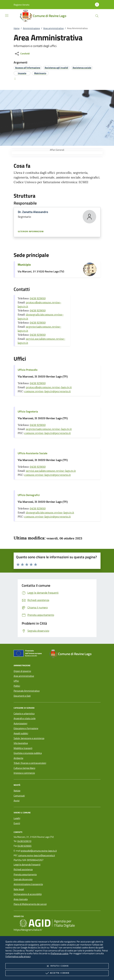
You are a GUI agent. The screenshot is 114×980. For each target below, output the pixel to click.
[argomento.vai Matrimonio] (40, 73)
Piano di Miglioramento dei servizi (30, 904)
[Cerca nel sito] (97, 16)
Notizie (17, 791)
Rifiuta (57, 966)
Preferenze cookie (60, 953)
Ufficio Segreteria (28, 411)
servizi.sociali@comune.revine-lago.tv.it (51, 471)
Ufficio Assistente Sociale (32, 453)
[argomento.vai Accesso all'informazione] (28, 68)
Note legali (19, 889)
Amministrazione (31, 28)
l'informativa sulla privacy (18, 956)
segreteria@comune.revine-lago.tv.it (49, 429)
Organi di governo (22, 671)
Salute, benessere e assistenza (29, 738)
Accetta (57, 973)
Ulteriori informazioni (31, 231)
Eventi (17, 823)
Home (17, 28)
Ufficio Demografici (29, 495)
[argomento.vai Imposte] (22, 73)
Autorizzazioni (20, 723)
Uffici (16, 681)
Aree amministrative (53, 28)
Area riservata (21, 899)
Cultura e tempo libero (24, 768)
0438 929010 (38, 298)
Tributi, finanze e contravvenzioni (30, 763)
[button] (21, 5)
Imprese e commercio (24, 773)
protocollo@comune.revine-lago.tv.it (49, 387)
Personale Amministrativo (27, 691)
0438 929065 (25, 846)
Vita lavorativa (21, 743)
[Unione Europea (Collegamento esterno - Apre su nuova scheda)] (29, 654)
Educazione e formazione (26, 728)
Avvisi (17, 801)
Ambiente (18, 758)
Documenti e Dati (22, 696)
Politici (17, 686)
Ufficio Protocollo (28, 370)
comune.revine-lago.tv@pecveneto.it (47, 391)
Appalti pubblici (21, 733)
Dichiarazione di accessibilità (28, 894)
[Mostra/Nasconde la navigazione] (7, 15)
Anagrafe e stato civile (25, 718)
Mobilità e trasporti (23, 748)
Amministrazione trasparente (28, 884)
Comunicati (19, 796)
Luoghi (17, 818)
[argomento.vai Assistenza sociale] (82, 68)
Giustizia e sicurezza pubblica (28, 753)
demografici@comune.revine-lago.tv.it (50, 512)
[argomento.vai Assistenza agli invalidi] (56, 68)
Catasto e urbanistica (24, 713)
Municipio (24, 265)
